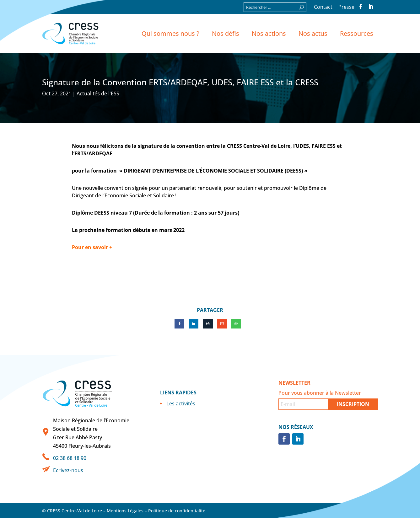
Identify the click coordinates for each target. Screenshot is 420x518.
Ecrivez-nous (68, 470)
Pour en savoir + (92, 247)
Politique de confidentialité (177, 511)
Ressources (357, 33)
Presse (346, 7)
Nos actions (269, 33)
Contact (323, 7)
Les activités (181, 403)
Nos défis (226, 33)
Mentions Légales (125, 511)
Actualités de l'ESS (98, 93)
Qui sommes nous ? (170, 33)
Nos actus (313, 33)
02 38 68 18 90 (70, 458)
